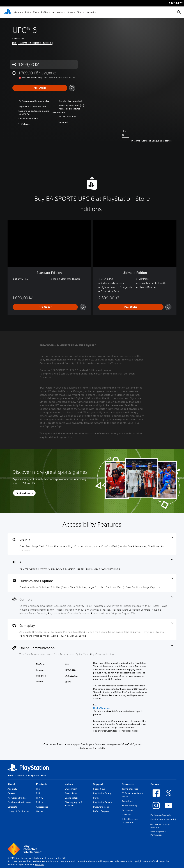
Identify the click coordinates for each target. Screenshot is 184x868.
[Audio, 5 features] (92, 565)
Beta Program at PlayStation (158, 833)
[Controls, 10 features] (92, 606)
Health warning (129, 806)
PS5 (27, 12)
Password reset (101, 807)
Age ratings (127, 801)
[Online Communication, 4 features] (92, 650)
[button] (69, 109)
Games (18, 12)
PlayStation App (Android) (163, 819)
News (70, 12)
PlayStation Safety (102, 793)
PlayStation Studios (17, 798)
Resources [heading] (128, 784)
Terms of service (130, 789)
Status (96, 798)
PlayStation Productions (19, 802)
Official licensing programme (130, 821)
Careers (11, 793)
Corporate (12, 807)
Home (11, 776)
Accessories (58, 12)
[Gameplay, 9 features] (92, 630)
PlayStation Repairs (103, 802)
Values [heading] (69, 784)
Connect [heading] (155, 784)
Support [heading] (98, 784)
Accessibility (71, 793)
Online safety (71, 798)
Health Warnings (101, 708)
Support (90, 12)
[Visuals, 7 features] (92, 544)
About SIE (12, 789)
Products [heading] (42, 784)
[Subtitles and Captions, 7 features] (92, 583)
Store (80, 12)
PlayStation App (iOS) (161, 815)
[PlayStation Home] (8, 12)
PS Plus (45, 12)
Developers (127, 810)
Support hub (99, 789)
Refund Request (101, 811)
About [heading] (11, 784)
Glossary (126, 815)
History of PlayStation (18, 811)
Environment (71, 789)
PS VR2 (40, 798)
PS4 (35, 12)
